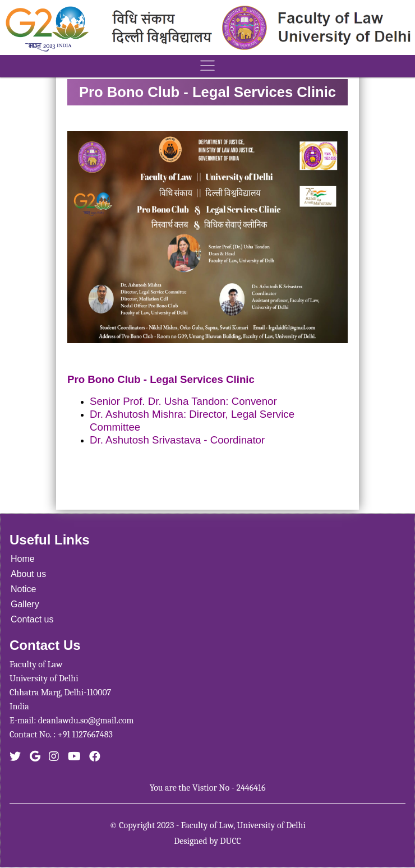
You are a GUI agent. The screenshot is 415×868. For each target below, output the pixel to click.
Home (23, 559)
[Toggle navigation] (208, 66)
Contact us (32, 619)
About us (28, 574)
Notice (23, 589)
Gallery (25, 604)
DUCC (230, 841)
